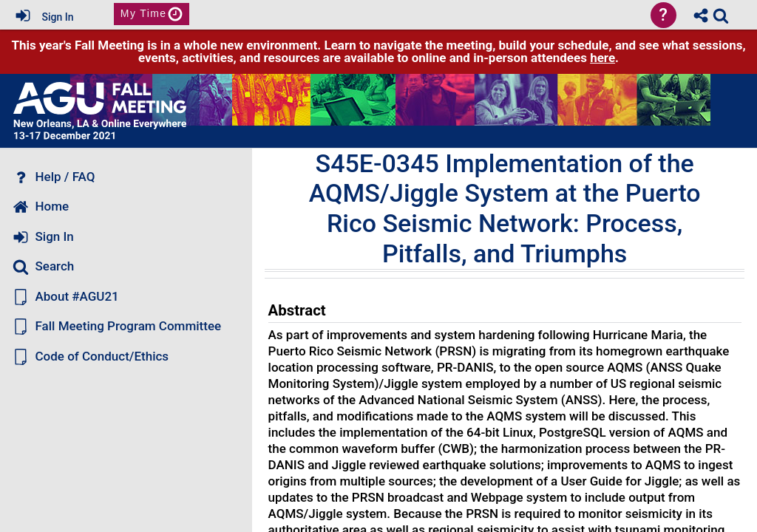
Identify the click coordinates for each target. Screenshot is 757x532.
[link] (721, 16)
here (602, 58)
